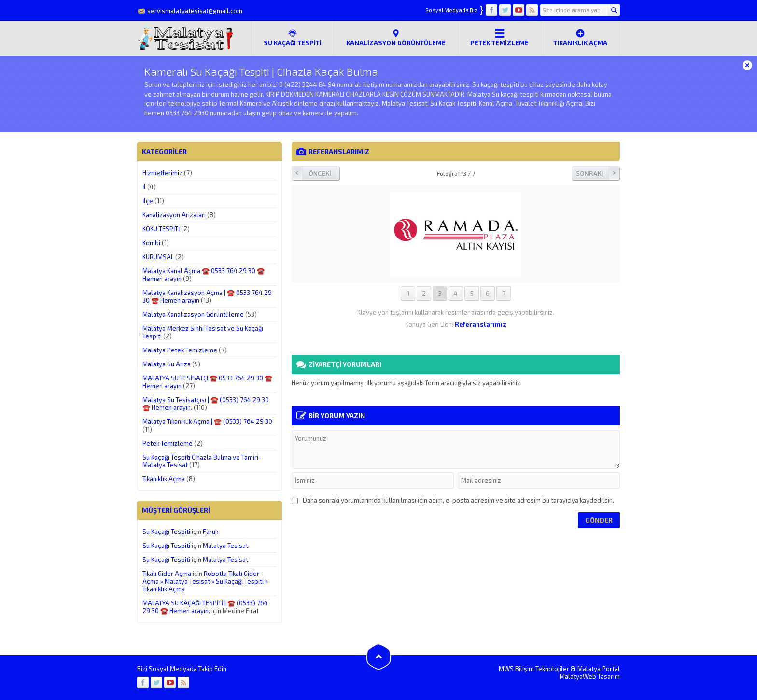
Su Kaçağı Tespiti (166, 532)
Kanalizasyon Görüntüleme (396, 38)
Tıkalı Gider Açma (167, 574)
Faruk (210, 532)
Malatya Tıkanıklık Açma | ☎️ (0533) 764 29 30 (207, 421)
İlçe (148, 201)
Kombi (151, 243)
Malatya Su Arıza (167, 364)
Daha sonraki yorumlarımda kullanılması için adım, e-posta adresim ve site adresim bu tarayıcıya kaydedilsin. (458, 500)
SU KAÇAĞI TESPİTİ (293, 38)
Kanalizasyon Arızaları (174, 215)
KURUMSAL (158, 257)
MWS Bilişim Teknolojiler (534, 669)
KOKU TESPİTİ (161, 229)
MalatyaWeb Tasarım (590, 676)
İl (144, 187)
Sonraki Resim (596, 173)
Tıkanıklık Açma (580, 38)
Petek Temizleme (499, 38)
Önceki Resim (316, 173)
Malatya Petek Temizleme (180, 350)
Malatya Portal (599, 669)
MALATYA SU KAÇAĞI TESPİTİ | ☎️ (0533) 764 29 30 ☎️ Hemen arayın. (205, 607)
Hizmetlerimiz (162, 173)
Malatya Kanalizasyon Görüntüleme (193, 314)
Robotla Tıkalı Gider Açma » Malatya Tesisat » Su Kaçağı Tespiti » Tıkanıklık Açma (205, 581)
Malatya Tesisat (225, 546)
